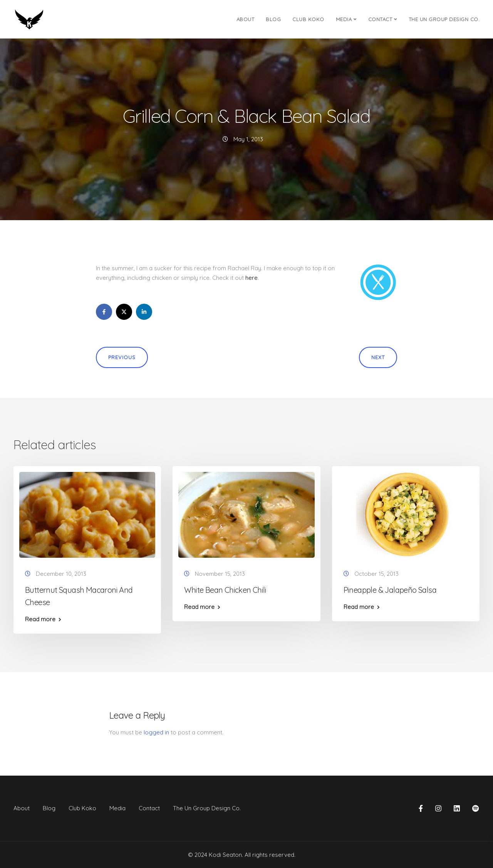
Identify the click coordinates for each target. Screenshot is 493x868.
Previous (122, 357)
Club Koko (308, 19)
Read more (40, 619)
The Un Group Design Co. (444, 19)
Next (378, 357)
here (252, 278)
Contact (380, 19)
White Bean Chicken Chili (225, 590)
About (246, 19)
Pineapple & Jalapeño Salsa (390, 590)
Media (344, 19)
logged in (156, 732)
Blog (273, 19)
